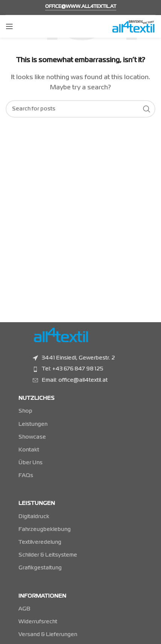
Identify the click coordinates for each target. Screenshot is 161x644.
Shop (25, 411)
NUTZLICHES (36, 398)
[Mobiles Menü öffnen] (9, 26)
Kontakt (29, 450)
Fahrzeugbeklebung (45, 529)
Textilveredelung (40, 542)
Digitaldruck (34, 517)
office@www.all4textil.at (81, 7)
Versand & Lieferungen (48, 635)
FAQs (26, 476)
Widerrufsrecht (38, 622)
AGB (24, 609)
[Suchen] (80, 109)
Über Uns (30, 463)
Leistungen (33, 424)
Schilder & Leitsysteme (48, 555)
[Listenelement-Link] (91, 369)
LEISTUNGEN (37, 503)
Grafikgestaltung (40, 568)
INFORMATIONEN (42, 596)
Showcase (32, 437)
